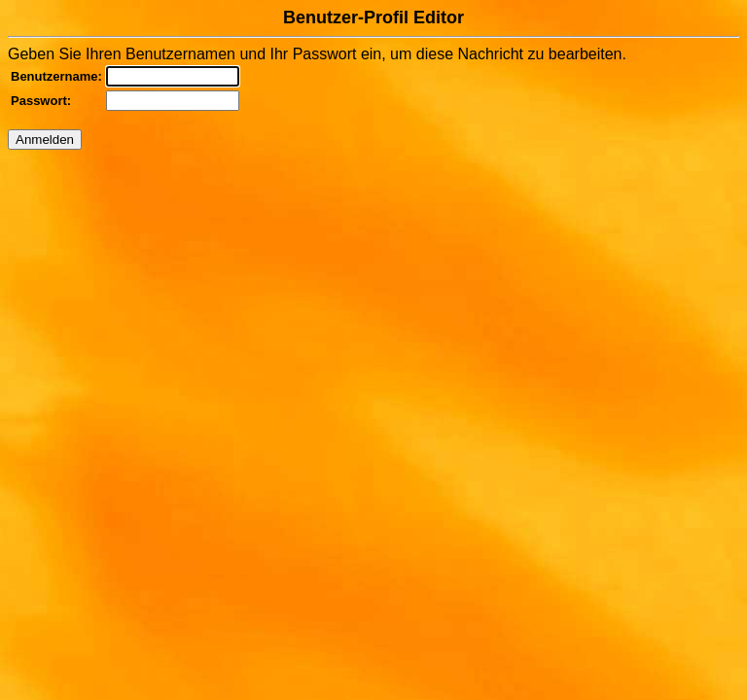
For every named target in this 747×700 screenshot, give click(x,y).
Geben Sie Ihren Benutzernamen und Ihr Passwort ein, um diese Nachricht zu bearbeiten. (373, 79)
